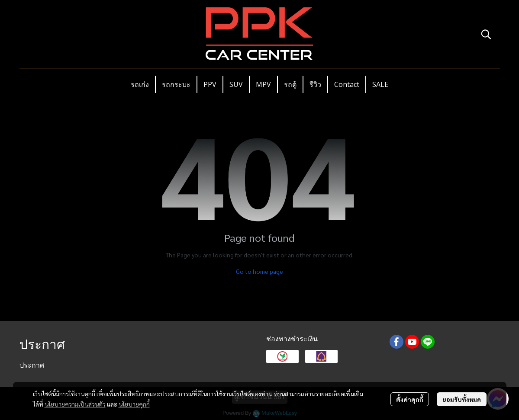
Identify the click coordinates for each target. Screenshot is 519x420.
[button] (486, 34)
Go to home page (259, 271)
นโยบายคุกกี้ (134, 404)
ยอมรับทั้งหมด (462, 399)
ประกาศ (32, 365)
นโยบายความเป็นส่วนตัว (75, 404)
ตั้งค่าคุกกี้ (410, 399)
